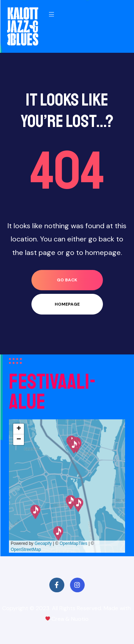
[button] (58, 533)
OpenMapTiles (74, 543)
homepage (67, 304)
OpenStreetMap (26, 550)
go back (67, 280)
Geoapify (43, 543)
